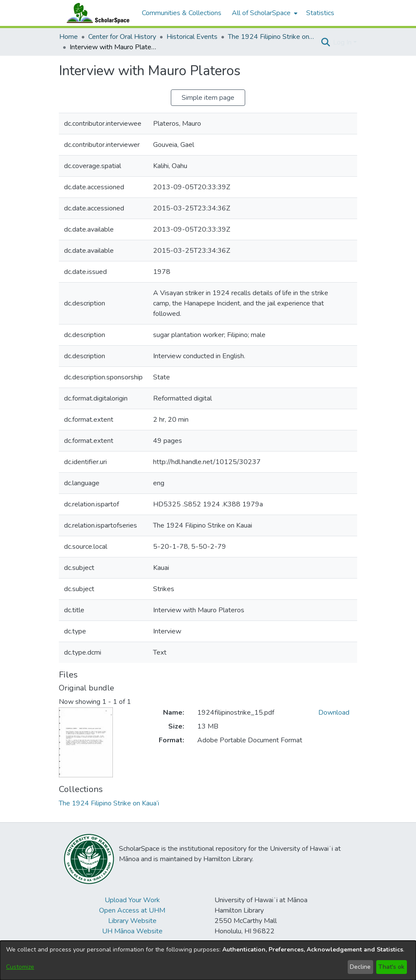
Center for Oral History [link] (122, 37)
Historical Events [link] (192, 37)
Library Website (132, 921)
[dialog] (208, 960)
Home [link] (69, 37)
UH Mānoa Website (132, 931)
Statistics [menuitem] (320, 13)
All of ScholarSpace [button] (261, 13)
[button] (325, 42)
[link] (109, 803)
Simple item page (208, 98)
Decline (360, 967)
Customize (20, 967)
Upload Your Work (132, 900)
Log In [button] (343, 42)
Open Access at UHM (132, 910)
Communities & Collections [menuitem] (182, 13)
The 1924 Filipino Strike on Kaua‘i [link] (271, 37)
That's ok (391, 967)
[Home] (96, 13)
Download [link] (334, 713)
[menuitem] (264, 13)
